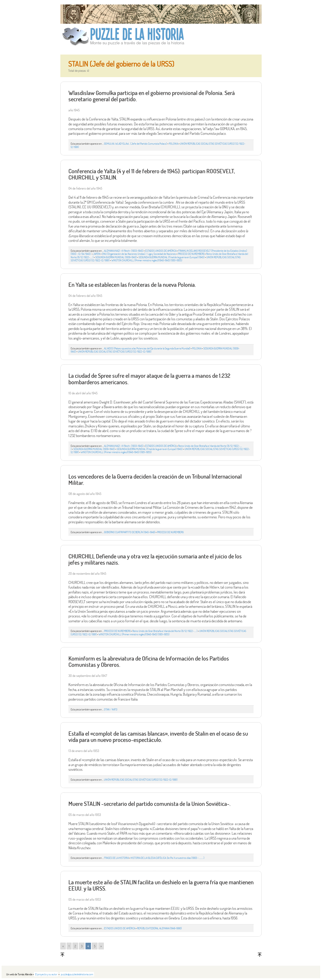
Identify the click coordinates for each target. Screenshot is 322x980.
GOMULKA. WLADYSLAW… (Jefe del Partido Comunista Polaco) (136, 144)
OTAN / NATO (111, 709)
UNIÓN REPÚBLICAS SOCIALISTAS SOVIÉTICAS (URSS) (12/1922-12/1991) (115, 351)
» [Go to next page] (101, 946)
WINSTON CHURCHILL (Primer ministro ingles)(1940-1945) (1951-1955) (147, 260)
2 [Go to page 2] (75, 946)
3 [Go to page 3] (82, 946)
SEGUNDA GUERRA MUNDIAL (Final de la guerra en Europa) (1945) (172, 257)
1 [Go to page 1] (69, 946)
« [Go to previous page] (63, 946)
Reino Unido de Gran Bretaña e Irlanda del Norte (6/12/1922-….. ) (165, 631)
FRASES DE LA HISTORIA (116, 858)
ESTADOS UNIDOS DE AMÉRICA (161, 251)
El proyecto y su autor (46, 974)
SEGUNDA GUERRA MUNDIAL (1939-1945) (116, 257)
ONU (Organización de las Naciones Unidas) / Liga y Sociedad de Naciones (139, 254)
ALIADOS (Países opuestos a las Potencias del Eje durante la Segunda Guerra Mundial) (147, 348)
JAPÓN (97, 254)
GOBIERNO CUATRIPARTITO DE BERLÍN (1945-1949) (130, 532)
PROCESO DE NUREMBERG (191, 254)
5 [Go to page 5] (95, 946)
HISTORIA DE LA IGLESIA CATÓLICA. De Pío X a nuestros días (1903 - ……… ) (167, 858)
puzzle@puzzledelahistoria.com (77, 974)
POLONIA (174, 144)
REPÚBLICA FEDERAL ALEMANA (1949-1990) (159, 928)
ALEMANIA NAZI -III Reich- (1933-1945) (124, 251)
